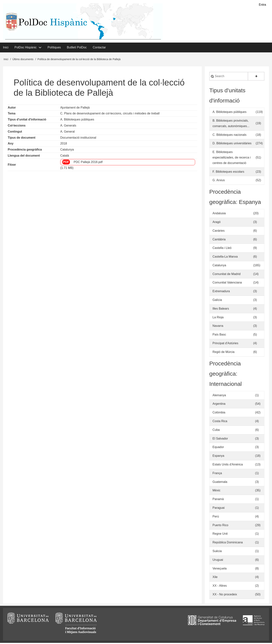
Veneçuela (220, 569)
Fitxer (12, 166)
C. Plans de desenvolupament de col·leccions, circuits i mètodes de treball (110, 115)
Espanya (218, 457)
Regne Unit (220, 535)
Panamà (218, 500)
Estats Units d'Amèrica (228, 466)
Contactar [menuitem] (99, 48)
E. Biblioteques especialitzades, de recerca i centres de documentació (232, 159)
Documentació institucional (78, 139)
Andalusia (219, 214)
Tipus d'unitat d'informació (27, 121)
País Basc (219, 336)
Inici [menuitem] (6, 48)
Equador (218, 448)
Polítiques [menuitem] (54, 48)
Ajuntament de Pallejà (75, 108)
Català (65, 157)
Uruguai (218, 561)
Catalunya (67, 151)
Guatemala (220, 483)
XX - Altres (220, 587)
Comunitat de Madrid (227, 275)
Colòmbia (219, 414)
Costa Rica (220, 422)
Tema (12, 115)
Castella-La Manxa (225, 258)
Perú (216, 518)
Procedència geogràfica (25, 151)
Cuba (216, 431)
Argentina (219, 405)
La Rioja (218, 318)
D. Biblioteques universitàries (232, 144)
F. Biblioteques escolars (228, 173)
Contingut (15, 132)
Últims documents (23, 60)
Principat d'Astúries (225, 344)
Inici (6, 60)
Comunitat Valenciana (227, 284)
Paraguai (219, 509)
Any (11, 145)
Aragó (217, 223)
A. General (67, 132)
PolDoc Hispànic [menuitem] (25, 48)
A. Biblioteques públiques (77, 121)
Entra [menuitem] (262, 5)
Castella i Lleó (222, 249)
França (217, 474)
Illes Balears (221, 310)
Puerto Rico (220, 526)
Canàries (219, 232)
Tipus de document (22, 139)
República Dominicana (228, 543)
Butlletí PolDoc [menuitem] (77, 48)
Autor (12, 108)
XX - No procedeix (225, 595)
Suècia (217, 552)
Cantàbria (219, 240)
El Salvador (220, 439)
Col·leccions (17, 127)
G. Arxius (219, 181)
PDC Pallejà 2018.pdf (88, 163)
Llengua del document (24, 157)
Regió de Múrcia (224, 353)
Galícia (217, 301)
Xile (215, 578)
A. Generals (68, 127)
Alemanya (219, 396)
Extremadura (221, 292)
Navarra (218, 327)
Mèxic (216, 491)
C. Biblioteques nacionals (229, 136)
